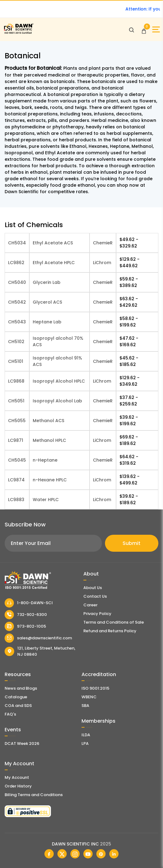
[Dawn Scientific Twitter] (62, 854)
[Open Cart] (144, 30)
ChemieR (103, 243)
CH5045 (17, 460)
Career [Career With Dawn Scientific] (90, 605)
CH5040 (17, 282)
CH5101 (16, 361)
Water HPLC (46, 500)
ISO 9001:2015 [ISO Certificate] (95, 688)
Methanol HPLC (49, 440)
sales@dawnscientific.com (38, 638)
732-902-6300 (26, 615)
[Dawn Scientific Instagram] (75, 854)
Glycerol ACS (47, 302)
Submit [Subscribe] (132, 543)
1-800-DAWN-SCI (29, 603)
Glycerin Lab (47, 282)
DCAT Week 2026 (22, 743)
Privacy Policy (97, 614)
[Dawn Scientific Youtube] (88, 854)
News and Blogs (21, 688)
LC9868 (16, 381)
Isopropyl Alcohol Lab (57, 401)
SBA (85, 706)
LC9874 (16, 480)
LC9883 (16, 500)
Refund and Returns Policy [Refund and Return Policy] (110, 631)
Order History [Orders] (18, 786)
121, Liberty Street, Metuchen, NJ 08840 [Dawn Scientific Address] (40, 651)
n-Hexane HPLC (50, 480)
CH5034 (17, 243)
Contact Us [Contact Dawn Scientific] (95, 596)
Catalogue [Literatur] (16, 697)
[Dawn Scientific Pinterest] (101, 854)
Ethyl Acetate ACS (53, 243)
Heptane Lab (47, 322)
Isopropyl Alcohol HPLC (59, 381)
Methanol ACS (48, 421)
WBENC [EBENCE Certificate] (89, 697)
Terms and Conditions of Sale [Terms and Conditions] (114, 622)
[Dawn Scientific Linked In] (114, 854)
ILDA (86, 735)
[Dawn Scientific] (19, 33)
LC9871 (16, 440)
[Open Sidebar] (156, 29)
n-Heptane (45, 460)
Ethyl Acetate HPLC (54, 263)
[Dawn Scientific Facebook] (49, 854)
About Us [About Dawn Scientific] (93, 588)
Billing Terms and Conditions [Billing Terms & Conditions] (34, 795)
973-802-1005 (25, 626)
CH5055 (17, 421)
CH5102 (16, 342)
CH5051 (16, 401)
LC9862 (16, 263)
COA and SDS (18, 706)
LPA (85, 743)
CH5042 (17, 302)
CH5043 (17, 322)
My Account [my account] (17, 777)
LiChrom (102, 263)
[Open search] (132, 30)
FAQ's (10, 714)
